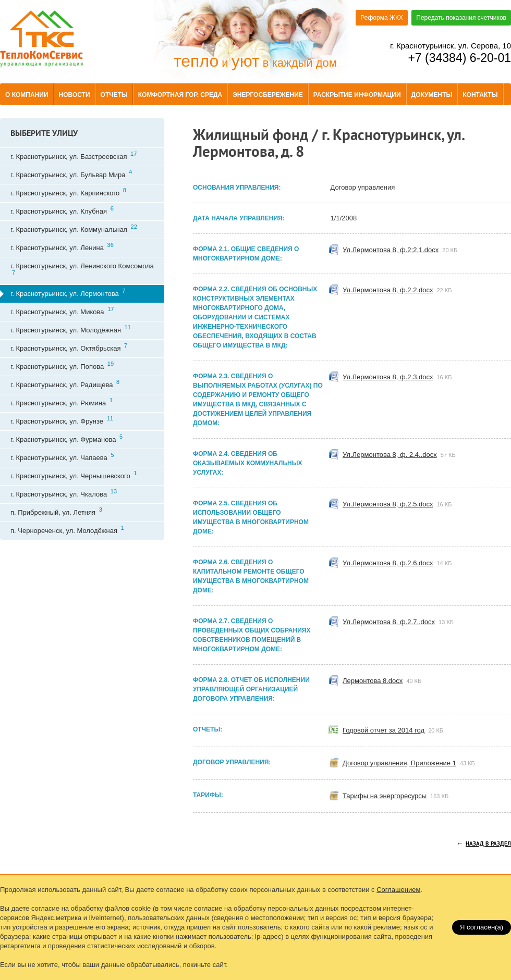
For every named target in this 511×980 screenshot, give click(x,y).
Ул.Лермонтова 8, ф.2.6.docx (400, 563)
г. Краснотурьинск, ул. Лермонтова (68, 293)
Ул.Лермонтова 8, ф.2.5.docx (400, 504)
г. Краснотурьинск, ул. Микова (62, 311)
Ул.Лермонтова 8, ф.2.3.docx (400, 377)
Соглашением (398, 890)
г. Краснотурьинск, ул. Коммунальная (74, 228)
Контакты (480, 95)
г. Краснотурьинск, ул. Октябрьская (69, 347)
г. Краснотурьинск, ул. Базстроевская (74, 156)
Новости (75, 95)
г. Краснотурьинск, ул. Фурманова (66, 438)
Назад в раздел (488, 844)
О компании (27, 95)
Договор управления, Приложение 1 (411, 763)
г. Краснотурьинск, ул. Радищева (65, 384)
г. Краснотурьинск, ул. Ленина (62, 247)
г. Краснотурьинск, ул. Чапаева (62, 457)
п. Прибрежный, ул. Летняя (56, 511)
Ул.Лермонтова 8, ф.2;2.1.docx (403, 250)
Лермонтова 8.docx (385, 681)
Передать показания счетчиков (461, 18)
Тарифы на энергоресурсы (398, 796)
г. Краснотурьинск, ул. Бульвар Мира (71, 174)
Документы (432, 95)
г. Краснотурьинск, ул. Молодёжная (71, 329)
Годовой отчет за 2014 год (396, 730)
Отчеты (114, 95)
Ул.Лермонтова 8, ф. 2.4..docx (402, 455)
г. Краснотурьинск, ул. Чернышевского (74, 475)
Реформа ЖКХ (382, 18)
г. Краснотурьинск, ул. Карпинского (68, 192)
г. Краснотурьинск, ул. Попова (62, 365)
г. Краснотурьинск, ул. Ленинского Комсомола (82, 269)
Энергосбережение (268, 95)
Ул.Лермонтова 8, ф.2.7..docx (401, 622)
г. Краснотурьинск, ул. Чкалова (64, 493)
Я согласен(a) (482, 927)
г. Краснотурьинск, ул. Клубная (62, 210)
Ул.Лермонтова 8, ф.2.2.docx (400, 290)
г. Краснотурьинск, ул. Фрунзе (62, 420)
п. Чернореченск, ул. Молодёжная (67, 530)
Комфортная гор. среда (180, 95)
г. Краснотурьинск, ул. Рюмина (62, 402)
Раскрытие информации (357, 95)
